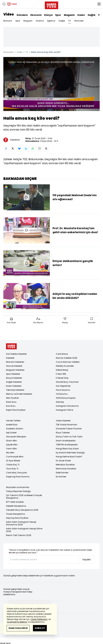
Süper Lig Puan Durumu (18, 477)
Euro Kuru (11, 406)
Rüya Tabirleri (63, 433)
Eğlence (51, 21)
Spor (58, 15)
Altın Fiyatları (12, 398)
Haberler (10, 358)
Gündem (22, 15)
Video (9, 14)
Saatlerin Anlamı (15, 429)
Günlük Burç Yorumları (67, 382)
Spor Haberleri (13, 374)
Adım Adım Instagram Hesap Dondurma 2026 (21, 523)
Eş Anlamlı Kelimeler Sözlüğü (70, 453)
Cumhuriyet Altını (15, 457)
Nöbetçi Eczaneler (65, 366)
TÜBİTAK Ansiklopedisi (67, 445)
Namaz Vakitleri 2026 (67, 358)
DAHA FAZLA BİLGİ (18, 628)
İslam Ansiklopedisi (66, 441)
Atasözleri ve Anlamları (18, 487)
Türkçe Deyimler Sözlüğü (18, 491)
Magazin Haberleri (15, 370)
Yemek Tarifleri (13, 421)
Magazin (69, 15)
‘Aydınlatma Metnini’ (17, 622)
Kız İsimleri (61, 477)
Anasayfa (8, 52)
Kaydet (87, 559)
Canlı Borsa (62, 354)
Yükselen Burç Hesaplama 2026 (22, 510)
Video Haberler (63, 421)
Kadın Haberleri (14, 386)
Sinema (40, 21)
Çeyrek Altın (12, 445)
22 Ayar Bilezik (13, 461)
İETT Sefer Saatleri (15, 502)
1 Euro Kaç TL (12, 469)
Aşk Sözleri (11, 433)
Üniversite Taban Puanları (69, 429)
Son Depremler (63, 386)
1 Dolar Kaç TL (13, 465)
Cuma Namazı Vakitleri (68, 362)
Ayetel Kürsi (12, 425)
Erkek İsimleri (62, 473)
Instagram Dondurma (67, 406)
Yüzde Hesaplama (15, 514)
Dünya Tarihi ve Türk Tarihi (69, 437)
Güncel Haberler (14, 366)
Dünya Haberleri (14, 378)
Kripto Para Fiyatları (16, 410)
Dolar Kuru (11, 402)
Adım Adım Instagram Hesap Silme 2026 (24, 530)
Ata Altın (10, 453)
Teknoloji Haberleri (15, 390)
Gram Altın (11, 441)
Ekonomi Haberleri (15, 362)
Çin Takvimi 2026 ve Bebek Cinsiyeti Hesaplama (24, 497)
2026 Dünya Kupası (66, 398)
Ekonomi (36, 15)
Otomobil (79, 21)
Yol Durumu (62, 394)
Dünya (48, 15)
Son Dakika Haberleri (16, 354)
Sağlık (92, 15)
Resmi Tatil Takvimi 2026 (19, 535)
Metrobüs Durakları (65, 465)
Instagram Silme (64, 410)
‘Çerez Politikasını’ (39, 619)
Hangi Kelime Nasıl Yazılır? (69, 457)
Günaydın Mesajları (16, 437)
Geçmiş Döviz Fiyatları (17, 518)
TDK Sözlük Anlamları (66, 425)
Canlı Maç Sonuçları (16, 473)
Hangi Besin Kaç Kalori (67, 449)
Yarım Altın (11, 449)
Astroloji (60, 402)
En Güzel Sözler (63, 461)
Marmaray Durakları (66, 469)
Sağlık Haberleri (14, 382)
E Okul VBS (61, 374)
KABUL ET (40, 628)
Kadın (81, 15)
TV (69, 21)
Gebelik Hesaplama (16, 506)
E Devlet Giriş (62, 378)
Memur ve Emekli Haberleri (19, 394)
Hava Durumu (63, 390)
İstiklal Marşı (62, 370)
